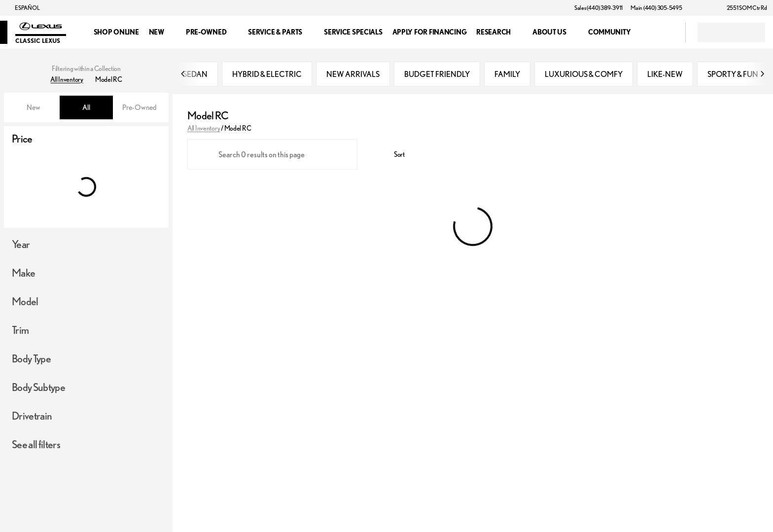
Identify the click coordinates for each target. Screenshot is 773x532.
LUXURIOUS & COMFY (584, 74)
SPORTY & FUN (733, 74)
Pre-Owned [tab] (139, 107)
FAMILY (507, 74)
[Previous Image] (183, 74)
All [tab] (86, 107)
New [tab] (34, 107)
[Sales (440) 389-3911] (598, 8)
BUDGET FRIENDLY (437, 74)
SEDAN (195, 74)
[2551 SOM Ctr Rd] (742, 8)
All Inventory (204, 128)
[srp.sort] (394, 154)
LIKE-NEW (665, 74)
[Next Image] (762, 74)
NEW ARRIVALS (353, 74)
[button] (704, 8)
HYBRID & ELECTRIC (267, 74)
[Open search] (666, 33)
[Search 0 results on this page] (272, 154)
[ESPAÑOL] (23, 8)
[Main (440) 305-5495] (656, 8)
